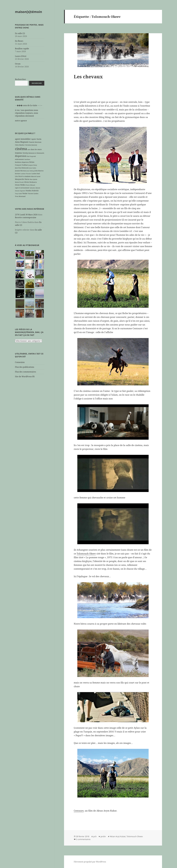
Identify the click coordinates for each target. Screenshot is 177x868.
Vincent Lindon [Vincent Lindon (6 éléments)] (33, 193)
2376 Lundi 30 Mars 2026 (26, 215)
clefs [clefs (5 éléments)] (29, 150)
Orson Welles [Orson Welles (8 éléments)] (20, 185)
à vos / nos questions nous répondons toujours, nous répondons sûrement (26, 113)
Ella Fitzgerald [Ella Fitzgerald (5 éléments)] (31, 156)
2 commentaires (83, 839)
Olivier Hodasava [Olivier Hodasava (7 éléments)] (30, 182)
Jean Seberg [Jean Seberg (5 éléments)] (30, 171)
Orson (18, 64)
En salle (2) (20, 33)
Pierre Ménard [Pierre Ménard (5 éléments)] (30, 185)
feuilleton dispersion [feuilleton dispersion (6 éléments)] (22, 162)
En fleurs (19, 41)
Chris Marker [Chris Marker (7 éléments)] (20, 145)
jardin (103, 836)
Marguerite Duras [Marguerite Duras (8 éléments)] (22, 179)
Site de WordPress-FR (25, 376)
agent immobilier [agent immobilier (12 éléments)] (23, 139)
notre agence (21, 121)
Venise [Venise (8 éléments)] (25, 193)
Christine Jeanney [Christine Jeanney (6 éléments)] (31, 145)
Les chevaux (88, 76)
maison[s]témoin (29, 12)
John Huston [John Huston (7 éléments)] (39, 171)
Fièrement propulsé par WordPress (90, 862)
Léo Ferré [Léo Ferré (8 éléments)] (19, 176)
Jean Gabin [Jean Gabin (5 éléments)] (33, 168)
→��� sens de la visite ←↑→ (29, 105)
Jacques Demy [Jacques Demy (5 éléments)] (33, 165)
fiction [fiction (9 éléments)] (32, 162)
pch (95, 836)
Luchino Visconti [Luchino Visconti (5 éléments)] (26, 174)
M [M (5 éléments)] (24, 176)
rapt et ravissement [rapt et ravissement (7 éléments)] (22, 188)
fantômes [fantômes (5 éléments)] (27, 159)
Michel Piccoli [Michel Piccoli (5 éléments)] (19, 182)
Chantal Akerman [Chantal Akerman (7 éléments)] (35, 142)
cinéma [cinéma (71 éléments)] (21, 149)
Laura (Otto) (21, 56)
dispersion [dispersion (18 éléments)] (21, 156)
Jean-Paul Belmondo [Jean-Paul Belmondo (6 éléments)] (22, 168)
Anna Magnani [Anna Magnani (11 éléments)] (22, 142)
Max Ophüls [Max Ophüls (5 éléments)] (33, 179)
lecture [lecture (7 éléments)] (18, 174)
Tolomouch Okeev (86, 554)
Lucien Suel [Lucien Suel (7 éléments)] (36, 174)
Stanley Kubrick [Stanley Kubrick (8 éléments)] (32, 191)
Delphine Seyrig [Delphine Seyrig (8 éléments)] (21, 153)
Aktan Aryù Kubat (118, 836)
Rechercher (20, 79)
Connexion (20, 362)
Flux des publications (25, 367)
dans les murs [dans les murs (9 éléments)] (36, 149)
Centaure (79, 811)
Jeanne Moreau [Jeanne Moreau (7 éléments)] (20, 171)
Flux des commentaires (25, 372)
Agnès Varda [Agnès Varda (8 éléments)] (36, 139)
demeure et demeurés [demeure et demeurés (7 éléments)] (36, 153)
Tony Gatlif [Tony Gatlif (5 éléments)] (18, 194)
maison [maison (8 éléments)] (28, 176)
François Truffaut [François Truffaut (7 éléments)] (21, 165)
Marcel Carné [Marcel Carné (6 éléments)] (36, 176)
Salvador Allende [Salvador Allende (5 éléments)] (35, 188)
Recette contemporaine (26, 217)
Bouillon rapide (22, 49)
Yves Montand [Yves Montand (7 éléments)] (20, 196)
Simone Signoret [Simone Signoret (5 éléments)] (20, 191)
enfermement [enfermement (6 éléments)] (19, 159)
